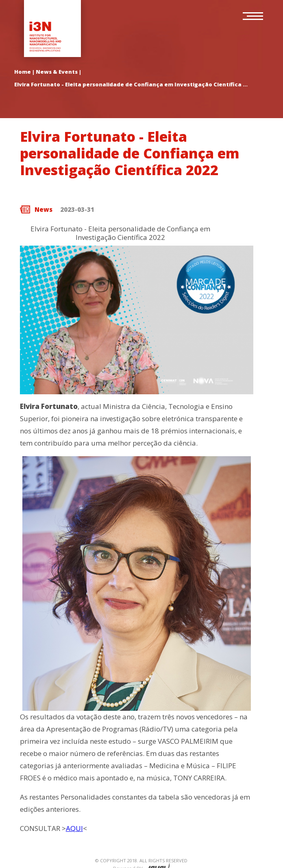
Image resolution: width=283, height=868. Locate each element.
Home (23, 72)
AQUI (74, 828)
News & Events (57, 72)
